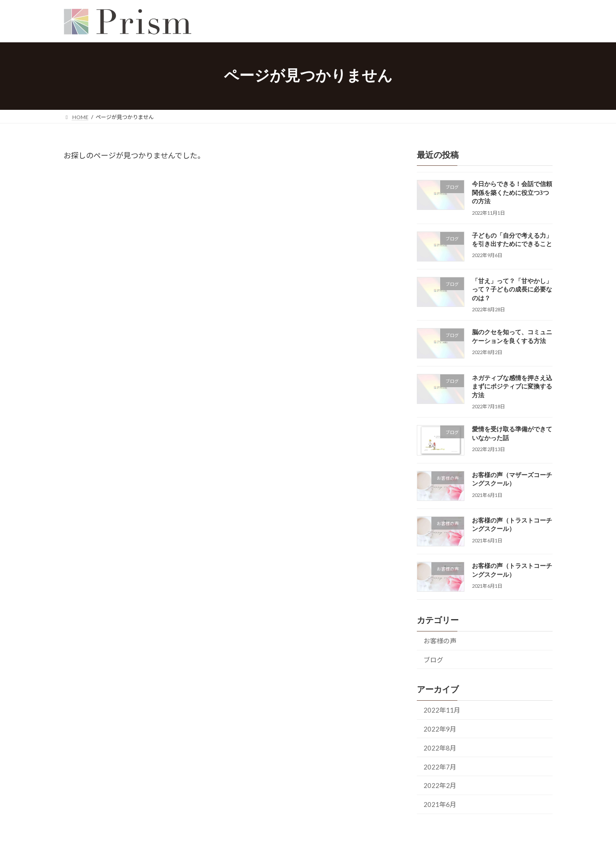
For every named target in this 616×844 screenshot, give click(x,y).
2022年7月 (440, 767)
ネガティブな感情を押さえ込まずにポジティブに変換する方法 (512, 387)
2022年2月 (440, 786)
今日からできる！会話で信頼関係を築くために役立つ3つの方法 (512, 193)
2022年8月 (440, 748)
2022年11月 (442, 710)
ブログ (433, 660)
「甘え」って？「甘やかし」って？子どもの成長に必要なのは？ (512, 290)
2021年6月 (440, 804)
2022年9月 (440, 729)
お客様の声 (440, 641)
